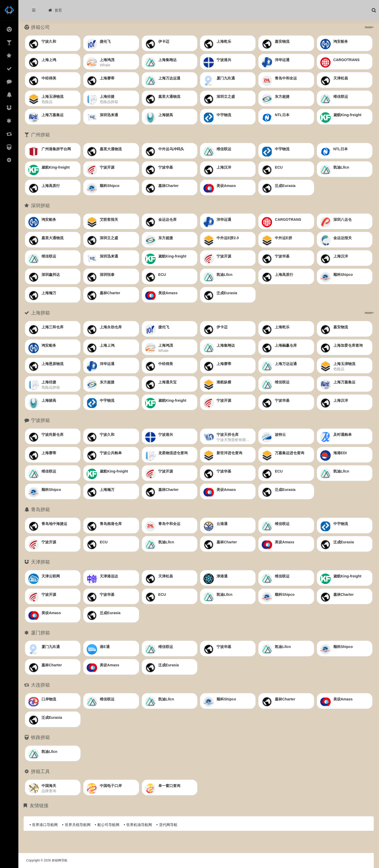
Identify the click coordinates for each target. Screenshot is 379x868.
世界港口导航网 (45, 825)
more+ (369, 27)
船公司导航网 (108, 825)
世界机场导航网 (139, 825)
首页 (55, 10)
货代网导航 (168, 825)
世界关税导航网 (78, 825)
